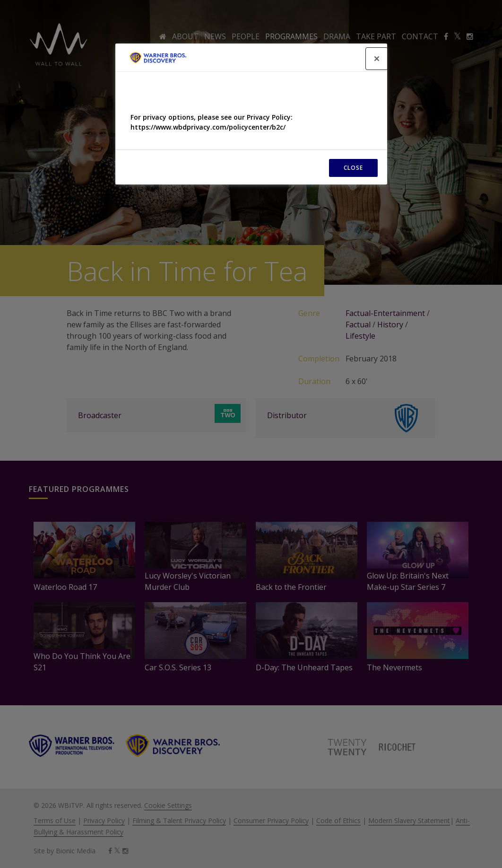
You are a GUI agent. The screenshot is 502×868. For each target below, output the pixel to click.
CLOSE (353, 168)
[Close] (377, 59)
